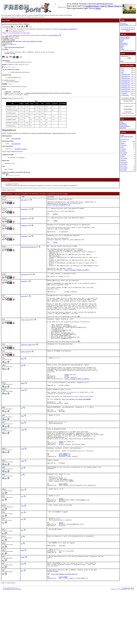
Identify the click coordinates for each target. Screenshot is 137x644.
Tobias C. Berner (25, 344)
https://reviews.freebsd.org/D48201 (77, 286)
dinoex (23, 535)
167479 (61, 545)
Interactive (124, 160)
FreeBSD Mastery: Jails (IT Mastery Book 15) (104, 6)
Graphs (122, 135)
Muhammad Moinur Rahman (28, 258)
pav (22, 592)
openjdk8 (40, 42)
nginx (122, 72)
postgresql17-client (126, 86)
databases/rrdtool (21, 152)
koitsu (22, 614)
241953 (67, 405)
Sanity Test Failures (125, 126)
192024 (61, 481)
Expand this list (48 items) (14, 179)
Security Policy (124, 45)
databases (8, 27)
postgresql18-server (126, 91)
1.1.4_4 (4, 27)
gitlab (122, 69)
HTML (126, 641)
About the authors (125, 39)
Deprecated (124, 145)
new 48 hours (124, 164)
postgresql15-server (126, 80)
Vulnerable (124, 155)
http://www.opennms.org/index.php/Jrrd (64, 626)
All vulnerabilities (128, 109)
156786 (61, 571)
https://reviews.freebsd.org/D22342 (77, 410)
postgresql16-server (126, 84)
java (11, 43)
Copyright (113, 642)
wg (22, 517)
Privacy (123, 46)
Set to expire (124, 158)
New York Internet (125, 29)
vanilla (23, 503)
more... (122, 61)
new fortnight (124, 168)
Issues (122, 40)
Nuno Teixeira (24, 291)
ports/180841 (63, 529)
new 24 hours (124, 162)
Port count (123, 141)
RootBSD (128, 31)
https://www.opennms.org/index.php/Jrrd (14, 47)
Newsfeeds (123, 128)
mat (22, 443)
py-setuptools (124, 93)
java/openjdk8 (16, 141)
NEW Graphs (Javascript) (127, 137)
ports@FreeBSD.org (54, 35)
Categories (123, 123)
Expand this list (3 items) (10, 68)
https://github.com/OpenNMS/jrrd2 (68, 29)
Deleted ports (124, 125)
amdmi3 (23, 415)
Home (122, 122)
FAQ (122, 42)
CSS (129, 641)
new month (124, 170)
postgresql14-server (126, 76)
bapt (22, 510)
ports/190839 (63, 495)
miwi (22, 542)
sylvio (22, 553)
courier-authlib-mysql (32, 42)
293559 (55, 221)
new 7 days (124, 166)
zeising (23, 422)
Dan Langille (123, 642)
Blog (122, 47)
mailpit (123, 71)
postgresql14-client (126, 74)
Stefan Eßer (24, 298)
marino (23, 489)
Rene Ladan (24, 204)
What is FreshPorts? (126, 37)
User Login (123, 23)
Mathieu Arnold (25, 380)
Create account (124, 24)
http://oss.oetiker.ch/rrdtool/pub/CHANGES (76, 434)
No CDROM (124, 153)
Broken (123, 143)
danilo (22, 387)
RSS (133, 641)
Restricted (123, 151)
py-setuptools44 (125, 95)
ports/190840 (63, 497)
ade (22, 585)
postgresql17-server (126, 88)
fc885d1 (12, 40)
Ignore (123, 147)
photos (98, 8)
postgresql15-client (126, 78)
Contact (123, 49)
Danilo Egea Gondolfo (26, 373)
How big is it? (124, 43)
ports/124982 (63, 629)
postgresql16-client (126, 82)
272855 (55, 228)
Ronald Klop (24, 215)
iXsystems (131, 29)
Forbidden (123, 149)
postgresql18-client (126, 89)
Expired (123, 156)
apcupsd (24, 42)
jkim (22, 394)
